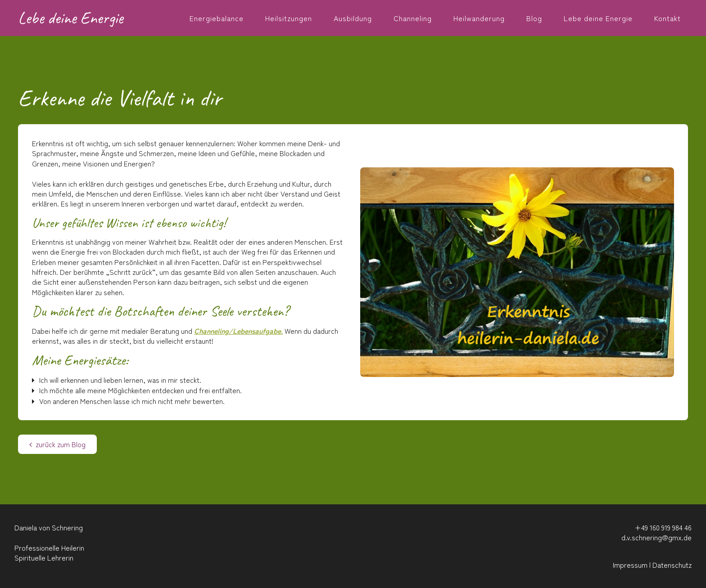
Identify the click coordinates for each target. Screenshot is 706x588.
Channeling (413, 18)
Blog (534, 18)
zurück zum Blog (57, 444)
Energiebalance (217, 18)
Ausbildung (353, 18)
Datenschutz (672, 565)
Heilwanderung (479, 18)
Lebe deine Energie (598, 18)
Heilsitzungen (289, 18)
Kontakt (668, 18)
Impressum (630, 565)
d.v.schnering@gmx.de (656, 537)
